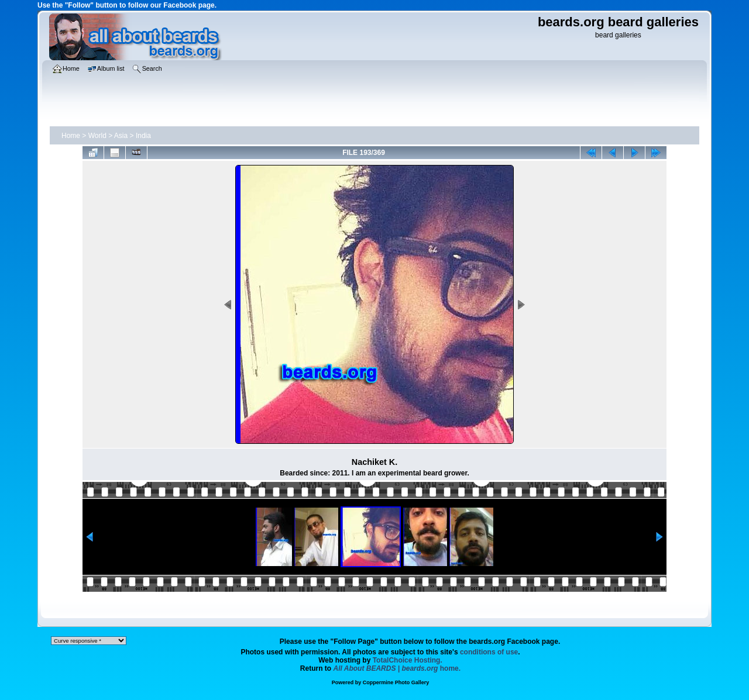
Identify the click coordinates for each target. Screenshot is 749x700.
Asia (121, 136)
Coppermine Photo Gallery (396, 682)
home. (397, 668)
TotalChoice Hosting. (408, 660)
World (97, 136)
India (143, 136)
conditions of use (489, 652)
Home (71, 136)
